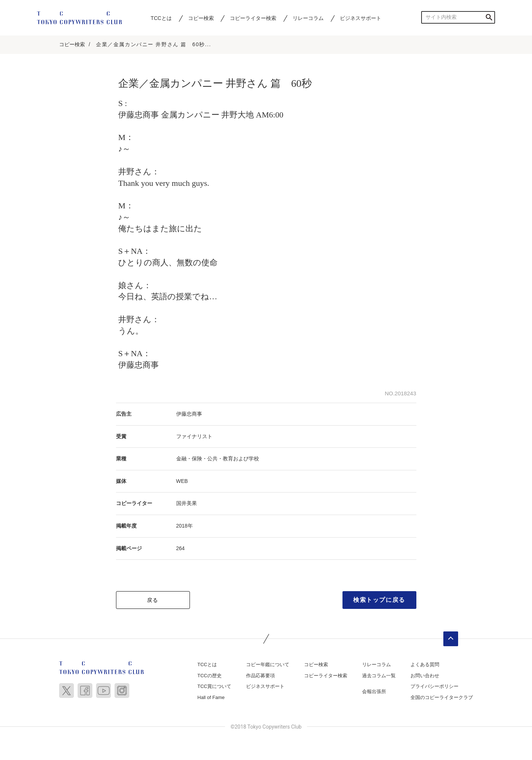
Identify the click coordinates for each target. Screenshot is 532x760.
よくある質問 (425, 664)
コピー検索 (201, 18)
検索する (489, 17)
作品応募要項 (260, 676)
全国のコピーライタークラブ (442, 697)
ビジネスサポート (361, 18)
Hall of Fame (211, 697)
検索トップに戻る (379, 600)
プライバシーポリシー (434, 686)
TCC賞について (214, 686)
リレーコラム (308, 18)
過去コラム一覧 (379, 676)
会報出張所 (374, 691)
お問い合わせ (425, 676)
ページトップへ (451, 639)
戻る (153, 600)
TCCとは (161, 18)
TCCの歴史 (209, 676)
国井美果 (187, 503)
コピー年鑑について (268, 664)
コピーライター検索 (253, 18)
